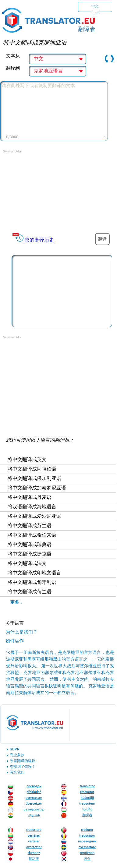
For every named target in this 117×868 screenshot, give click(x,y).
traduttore (34, 830)
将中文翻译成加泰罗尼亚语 (37, 488)
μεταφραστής (34, 809)
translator (87, 786)
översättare (87, 847)
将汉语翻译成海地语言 (32, 507)
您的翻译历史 (39, 240)
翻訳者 (34, 859)
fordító (87, 809)
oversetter (34, 847)
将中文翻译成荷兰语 (30, 592)
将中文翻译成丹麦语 (30, 497)
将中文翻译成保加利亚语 (34, 478)
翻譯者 (87, 815)
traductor (87, 792)
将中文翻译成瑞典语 (30, 545)
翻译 (102, 239)
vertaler (34, 841)
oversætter (34, 798)
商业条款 (17, 755)
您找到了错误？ (23, 767)
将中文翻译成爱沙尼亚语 (34, 516)
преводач (34, 786)
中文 (95, 6)
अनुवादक (34, 815)
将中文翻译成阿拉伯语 (32, 469)
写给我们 (17, 773)
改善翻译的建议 (23, 761)
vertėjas (34, 836)
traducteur (87, 804)
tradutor (87, 830)
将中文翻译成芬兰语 (30, 526)
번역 (87, 859)
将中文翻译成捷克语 (30, 554)
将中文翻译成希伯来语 (32, 535)
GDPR (15, 749)
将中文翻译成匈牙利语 (32, 582)
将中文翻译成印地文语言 (34, 573)
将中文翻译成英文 (27, 460)
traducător (87, 836)
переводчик (87, 841)
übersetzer (34, 804)
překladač (34, 792)
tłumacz (34, 853)
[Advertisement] (58, 191)
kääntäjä (87, 798)
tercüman (87, 853)
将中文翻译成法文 (27, 563)
